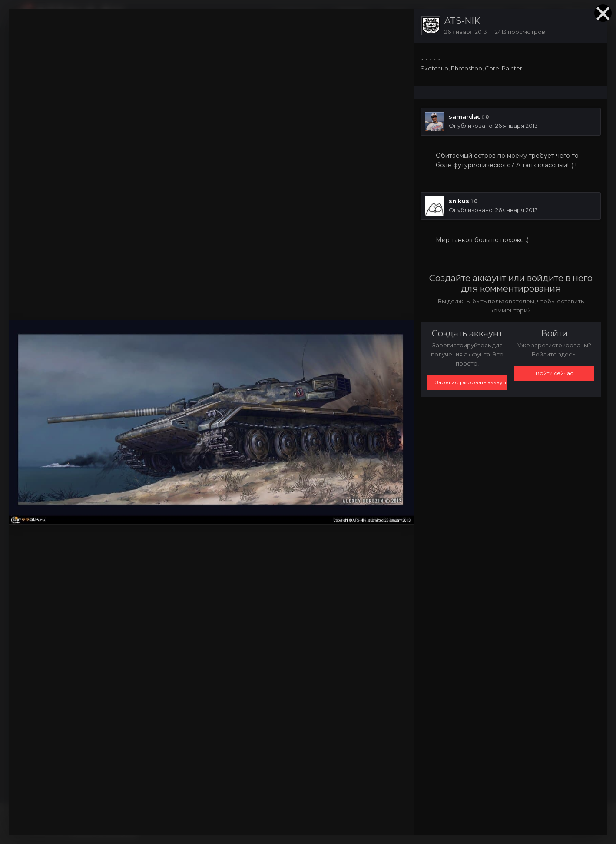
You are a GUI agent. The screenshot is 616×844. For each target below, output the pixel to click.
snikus (459, 201)
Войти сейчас (554, 373)
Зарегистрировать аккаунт (471, 382)
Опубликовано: (493, 126)
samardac (465, 116)
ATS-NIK (462, 21)
